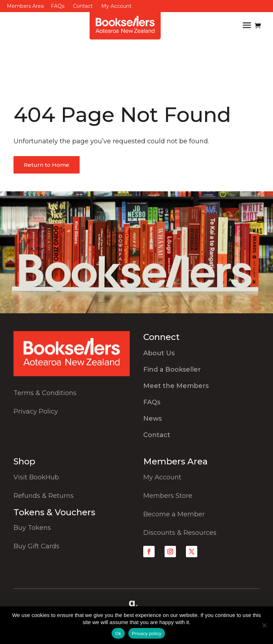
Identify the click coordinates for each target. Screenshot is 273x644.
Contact (83, 6)
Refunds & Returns (44, 496)
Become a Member (174, 514)
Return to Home (47, 165)
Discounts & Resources (180, 533)
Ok (118, 634)
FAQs (58, 6)
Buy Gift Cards (36, 546)
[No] (264, 625)
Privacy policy (147, 634)
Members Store (168, 496)
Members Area (25, 6)
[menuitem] (201, 355)
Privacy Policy (36, 411)
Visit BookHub (36, 477)
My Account (116, 6)
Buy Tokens (32, 528)
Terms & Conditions (45, 393)
